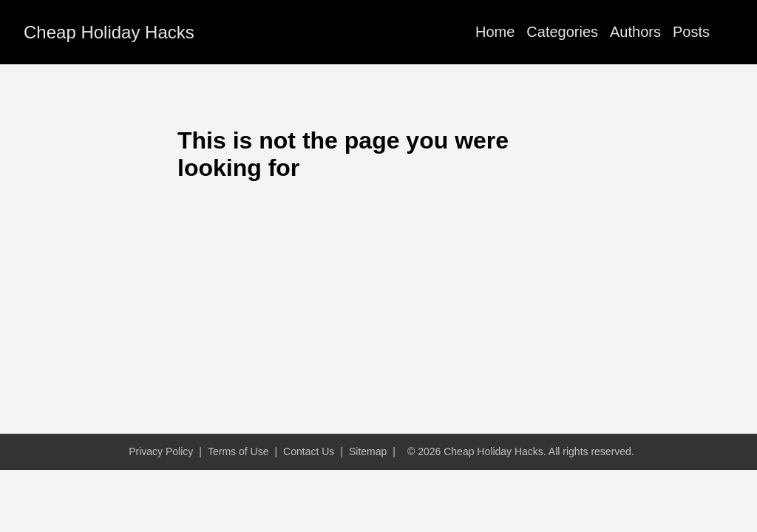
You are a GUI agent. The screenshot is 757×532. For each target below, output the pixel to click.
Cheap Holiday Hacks (109, 32)
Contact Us (309, 451)
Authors (635, 32)
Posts (691, 32)
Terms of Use (238, 451)
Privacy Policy (161, 451)
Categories (562, 32)
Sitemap (368, 451)
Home (495, 32)
